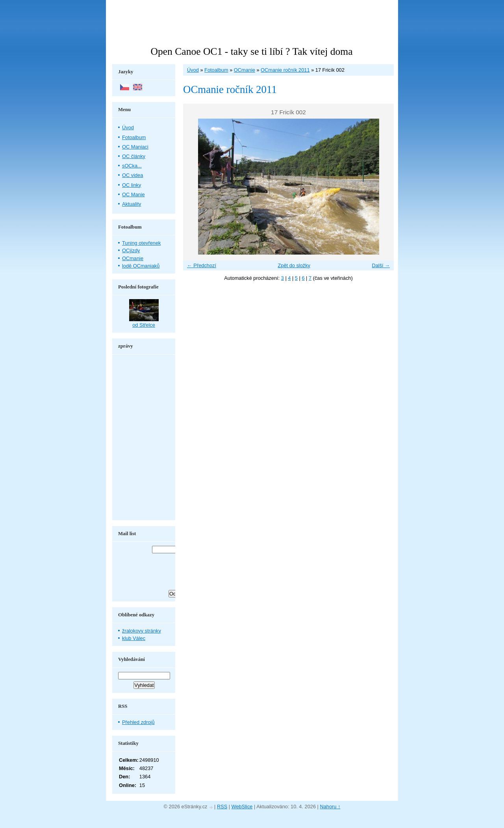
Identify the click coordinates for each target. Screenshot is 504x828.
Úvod (193, 70)
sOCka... (132, 166)
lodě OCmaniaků (141, 266)
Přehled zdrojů (138, 722)
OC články (134, 156)
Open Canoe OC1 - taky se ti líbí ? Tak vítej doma (251, 51)
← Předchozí (202, 265)
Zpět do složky (294, 265)
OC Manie (133, 194)
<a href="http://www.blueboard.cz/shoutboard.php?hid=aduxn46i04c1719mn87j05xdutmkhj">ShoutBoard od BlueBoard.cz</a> (144, 437)
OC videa (132, 175)
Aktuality (132, 204)
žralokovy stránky (142, 631)
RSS (222, 807)
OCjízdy (131, 250)
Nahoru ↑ (330, 807)
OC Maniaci (135, 147)
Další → (381, 265)
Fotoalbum (216, 70)
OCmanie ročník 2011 (285, 70)
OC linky (132, 185)
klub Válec (134, 638)
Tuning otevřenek (141, 243)
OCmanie (245, 70)
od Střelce (144, 325)
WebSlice (242, 807)
